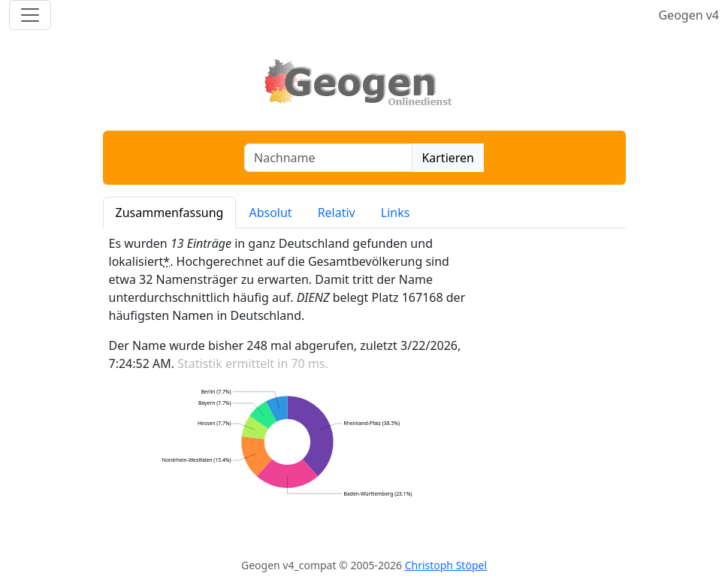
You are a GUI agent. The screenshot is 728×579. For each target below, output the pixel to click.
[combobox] (328, 158)
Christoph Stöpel (446, 565)
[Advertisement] (552, 391)
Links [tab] (396, 213)
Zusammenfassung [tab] (170, 213)
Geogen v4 (689, 15)
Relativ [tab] (337, 213)
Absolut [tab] (270, 213)
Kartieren (448, 158)
